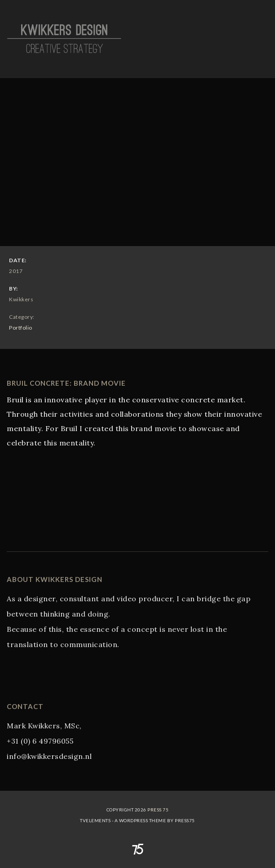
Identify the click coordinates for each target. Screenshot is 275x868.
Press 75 (158, 810)
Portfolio (21, 328)
